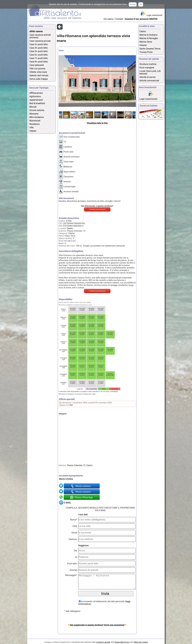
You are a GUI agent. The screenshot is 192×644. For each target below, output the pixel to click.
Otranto (143, 45)
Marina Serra (146, 42)
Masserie (34, 114)
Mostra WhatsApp (83, 497)
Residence (34, 124)
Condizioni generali (103, 642)
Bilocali (33, 107)
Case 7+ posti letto (39, 58)
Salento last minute (39, 75)
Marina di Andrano (148, 35)
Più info (133, 4)
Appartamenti (36, 100)
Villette (33, 131)
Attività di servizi (148, 77)
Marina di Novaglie (149, 38)
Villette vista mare (38, 72)
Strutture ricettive (148, 64)
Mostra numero (83, 486)
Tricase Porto (146, 52)
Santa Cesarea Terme (150, 49)
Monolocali (35, 121)
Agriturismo (35, 96)
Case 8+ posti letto (39, 62)
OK (141, 4)
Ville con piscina (37, 69)
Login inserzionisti (154, 15)
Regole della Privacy (122, 642)
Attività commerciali (149, 81)
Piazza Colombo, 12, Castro (80, 465)
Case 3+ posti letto (39, 44)
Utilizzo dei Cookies (141, 642)
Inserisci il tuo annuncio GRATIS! (141, 19)
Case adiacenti (37, 65)
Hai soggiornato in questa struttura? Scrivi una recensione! (97, 625)
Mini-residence (37, 117)
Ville (31, 128)
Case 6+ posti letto (39, 55)
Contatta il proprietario (97, 209)
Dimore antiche (37, 110)
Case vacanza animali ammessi (40, 36)
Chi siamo (108, 19)
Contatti (120, 19)
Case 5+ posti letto (39, 51)
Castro (70, 228)
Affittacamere (36, 93)
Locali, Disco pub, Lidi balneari (150, 72)
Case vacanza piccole (40, 41)
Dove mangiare (147, 68)
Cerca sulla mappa (38, 79)
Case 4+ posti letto (39, 48)
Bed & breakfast (37, 103)
